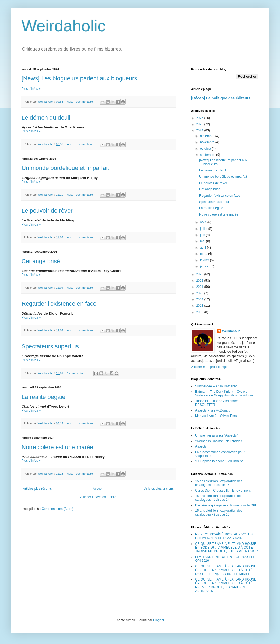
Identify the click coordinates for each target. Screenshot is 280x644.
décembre (208, 136)
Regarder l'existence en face (59, 304)
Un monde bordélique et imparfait (65, 168)
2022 (200, 281)
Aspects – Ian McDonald (213, 410)
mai (203, 241)
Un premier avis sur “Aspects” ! (217, 435)
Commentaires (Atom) (57, 509)
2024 (200, 130)
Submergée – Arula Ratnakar (216, 386)
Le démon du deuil (46, 118)
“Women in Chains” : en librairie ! (219, 441)
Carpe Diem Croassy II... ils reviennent (223, 491)
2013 (200, 306)
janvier (205, 266)
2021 (200, 287)
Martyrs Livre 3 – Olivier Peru (216, 416)
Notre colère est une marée (57, 447)
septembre (208, 155)
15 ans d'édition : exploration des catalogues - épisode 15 (219, 483)
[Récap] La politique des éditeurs (221, 98)
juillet (204, 229)
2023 (200, 274)
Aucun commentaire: (81, 102)
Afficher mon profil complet (210, 367)
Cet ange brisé (41, 261)
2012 (200, 312)
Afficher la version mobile (98, 497)
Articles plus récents (37, 489)
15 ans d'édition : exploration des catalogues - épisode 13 (219, 513)
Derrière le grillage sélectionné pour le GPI (226, 505)
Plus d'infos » (31, 89)
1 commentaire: (77, 373)
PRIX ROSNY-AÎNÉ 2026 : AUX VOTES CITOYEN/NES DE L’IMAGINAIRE (224, 536)
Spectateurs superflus (50, 346)
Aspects (201, 446)
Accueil (98, 489)
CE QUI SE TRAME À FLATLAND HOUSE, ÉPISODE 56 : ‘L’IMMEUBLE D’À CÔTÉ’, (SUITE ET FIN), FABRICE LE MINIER (226, 570)
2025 (200, 124)
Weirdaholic (64, 26)
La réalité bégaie (43, 397)
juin (203, 235)
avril (203, 248)
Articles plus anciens (159, 489)
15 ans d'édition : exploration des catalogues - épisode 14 (219, 498)
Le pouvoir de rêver (47, 211)
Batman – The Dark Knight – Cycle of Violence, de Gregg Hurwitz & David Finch (225, 393)
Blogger (159, 620)
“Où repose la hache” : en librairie (219, 461)
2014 (200, 299)
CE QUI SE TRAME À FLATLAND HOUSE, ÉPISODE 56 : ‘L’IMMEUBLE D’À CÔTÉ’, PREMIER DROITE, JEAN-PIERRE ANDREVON (226, 585)
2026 (200, 118)
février (205, 260)
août (204, 222)
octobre (206, 149)
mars (204, 254)
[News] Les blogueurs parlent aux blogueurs (79, 78)
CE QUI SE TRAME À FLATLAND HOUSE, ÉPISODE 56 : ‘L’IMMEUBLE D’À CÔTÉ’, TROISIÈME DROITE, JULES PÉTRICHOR (227, 548)
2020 (200, 293)
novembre (208, 142)
